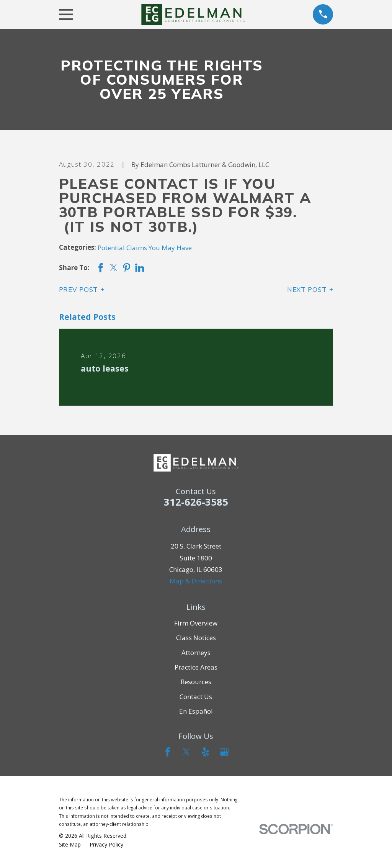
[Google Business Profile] (224, 752)
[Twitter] (186, 752)
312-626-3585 (196, 502)
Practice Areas (196, 667)
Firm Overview (196, 623)
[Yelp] (206, 752)
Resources (196, 682)
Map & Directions (196, 581)
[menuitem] (70, 845)
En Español (196, 711)
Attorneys (196, 653)
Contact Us (196, 697)
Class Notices (196, 638)
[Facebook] (168, 752)
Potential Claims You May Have (145, 248)
